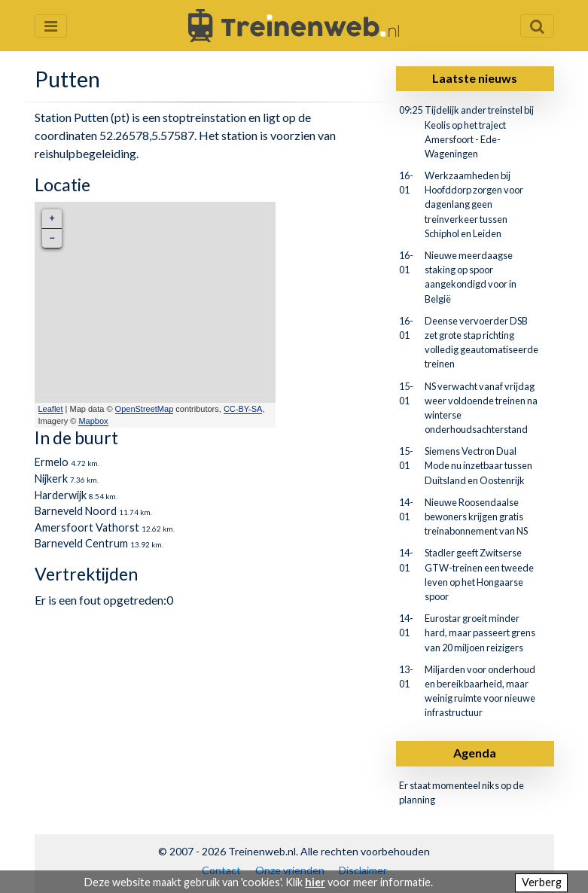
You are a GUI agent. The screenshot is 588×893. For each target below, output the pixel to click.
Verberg (542, 882)
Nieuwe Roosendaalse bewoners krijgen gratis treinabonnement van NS (476, 517)
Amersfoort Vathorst (87, 527)
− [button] (52, 238)
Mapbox (93, 421)
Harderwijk (61, 495)
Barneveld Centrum (81, 543)
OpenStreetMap (145, 409)
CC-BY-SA (243, 409)
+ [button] (52, 219)
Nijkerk (51, 479)
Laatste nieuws (475, 78)
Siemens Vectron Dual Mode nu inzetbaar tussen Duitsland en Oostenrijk (478, 465)
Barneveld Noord (76, 511)
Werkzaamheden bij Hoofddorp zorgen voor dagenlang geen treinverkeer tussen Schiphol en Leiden (474, 204)
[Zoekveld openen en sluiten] (537, 26)
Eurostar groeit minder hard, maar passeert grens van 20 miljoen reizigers (480, 632)
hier (315, 882)
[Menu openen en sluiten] (51, 26)
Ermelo (52, 462)
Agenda (475, 753)
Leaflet (51, 409)
